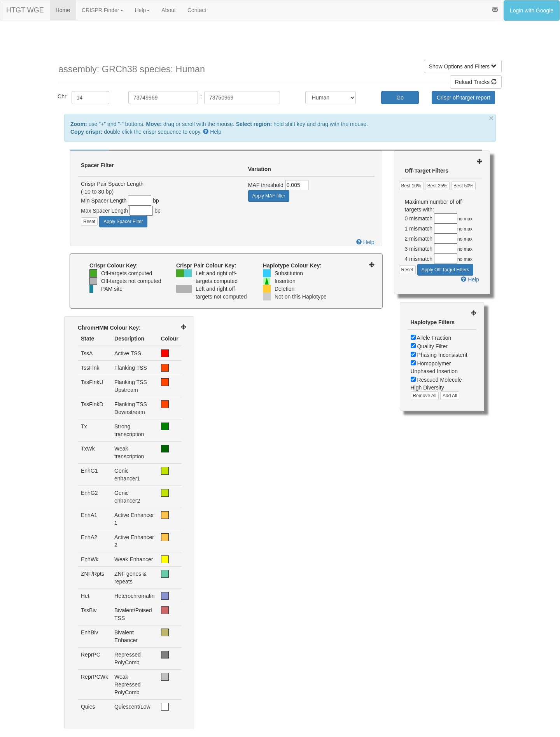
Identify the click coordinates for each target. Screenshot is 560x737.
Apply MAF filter (269, 196)
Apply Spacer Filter (123, 222)
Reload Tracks (476, 82)
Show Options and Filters (463, 66)
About (169, 10)
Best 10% (411, 186)
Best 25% (437, 186)
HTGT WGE (25, 10)
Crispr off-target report (463, 98)
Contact (197, 10)
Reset (89, 222)
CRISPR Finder (102, 10)
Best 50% (463, 186)
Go (400, 98)
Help (143, 10)
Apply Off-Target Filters (445, 270)
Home (63, 10)
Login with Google (532, 10)
